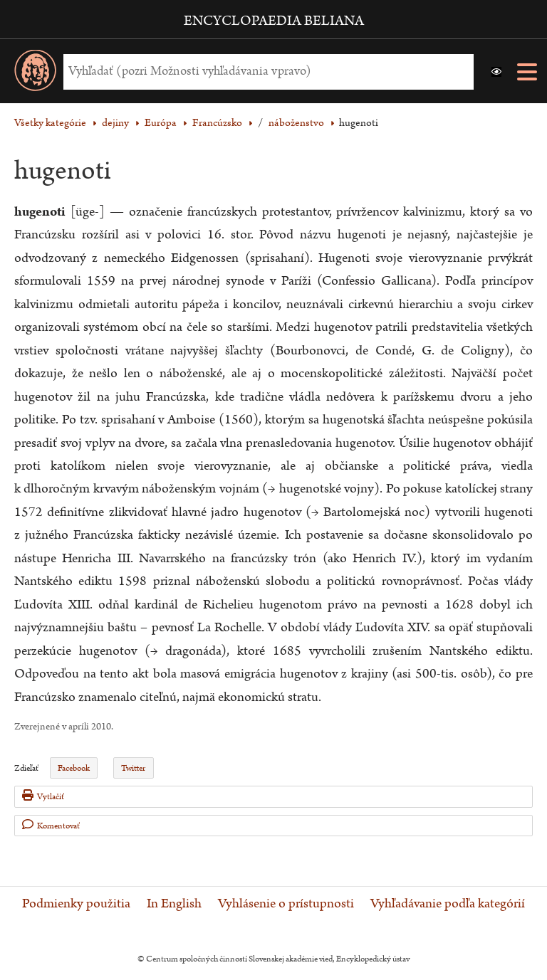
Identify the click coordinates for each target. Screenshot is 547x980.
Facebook (74, 768)
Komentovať (51, 825)
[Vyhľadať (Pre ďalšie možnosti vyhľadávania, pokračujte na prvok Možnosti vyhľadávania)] (265, 72)
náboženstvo (296, 123)
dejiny (115, 123)
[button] (496, 72)
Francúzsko (217, 123)
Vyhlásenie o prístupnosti (286, 904)
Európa (161, 123)
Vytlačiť (43, 796)
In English (174, 904)
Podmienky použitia (76, 904)
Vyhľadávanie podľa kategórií (448, 904)
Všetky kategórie (50, 123)
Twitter (133, 768)
